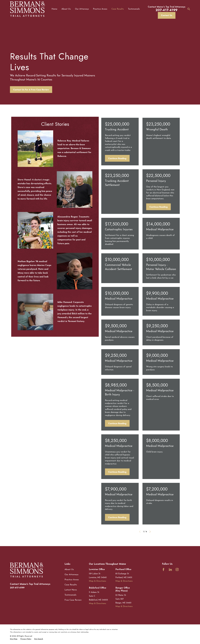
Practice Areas (72, 580)
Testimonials (70, 595)
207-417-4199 (17, 588)
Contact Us (167, 15)
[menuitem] (14, 639)
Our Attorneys (71, 575)
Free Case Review (73, 600)
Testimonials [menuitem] (134, 9)
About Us (69, 569)
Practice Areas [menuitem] (100, 9)
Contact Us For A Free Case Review (31, 90)
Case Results (71, 585)
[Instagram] (177, 569)
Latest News (71, 590)
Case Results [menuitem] (118, 9)
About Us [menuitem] (66, 9)
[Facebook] (163, 569)
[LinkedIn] (170, 569)
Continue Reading (117, 158)
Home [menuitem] (54, 9)
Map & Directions (97, 581)
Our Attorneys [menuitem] (82, 9)
